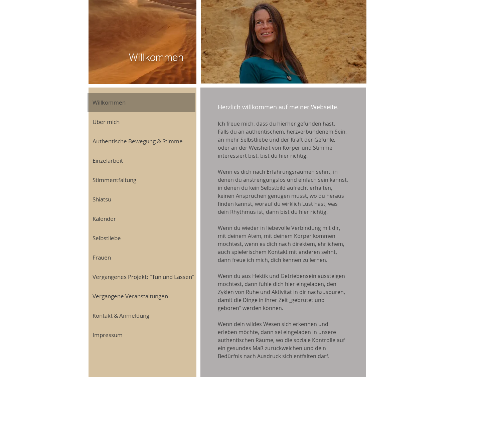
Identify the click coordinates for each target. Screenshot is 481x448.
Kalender (104, 219)
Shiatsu (102, 199)
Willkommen (109, 102)
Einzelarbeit (108, 161)
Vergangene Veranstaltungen (130, 296)
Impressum (108, 335)
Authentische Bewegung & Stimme (138, 141)
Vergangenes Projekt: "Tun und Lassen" (143, 277)
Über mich (106, 122)
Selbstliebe (107, 238)
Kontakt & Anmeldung (121, 316)
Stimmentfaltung (114, 180)
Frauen (102, 257)
